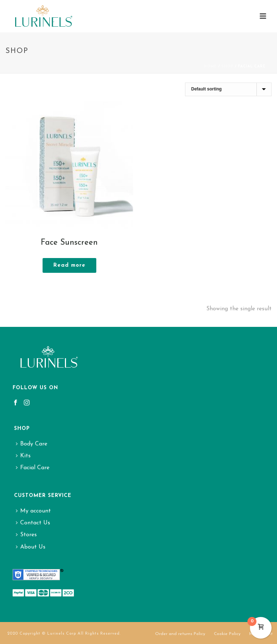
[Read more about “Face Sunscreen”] (69, 265)
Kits (23, 456)
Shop (227, 66)
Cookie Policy (227, 634)
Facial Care (33, 468)
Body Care (32, 444)
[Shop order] (228, 89)
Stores (26, 535)
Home (210, 66)
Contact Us (33, 523)
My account (33, 511)
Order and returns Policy (180, 634)
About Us (31, 547)
